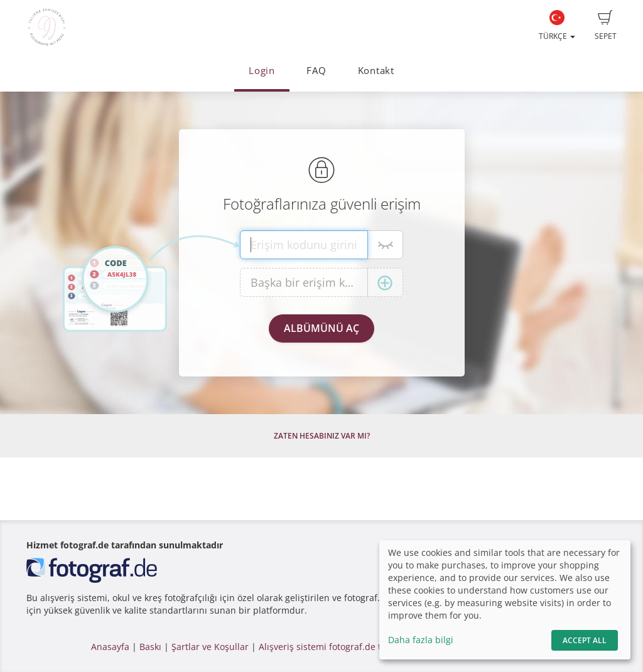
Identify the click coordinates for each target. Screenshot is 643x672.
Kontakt (376, 71)
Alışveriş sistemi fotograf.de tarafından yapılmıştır (364, 647)
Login (262, 71)
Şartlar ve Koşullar (210, 647)
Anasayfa (110, 647)
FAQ (316, 71)
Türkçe (557, 26)
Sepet (606, 26)
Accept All (585, 640)
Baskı (150, 647)
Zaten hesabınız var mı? (322, 436)
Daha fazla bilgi (421, 640)
